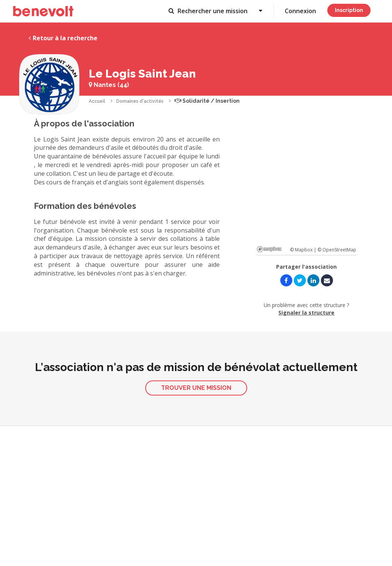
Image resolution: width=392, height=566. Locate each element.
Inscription (349, 10)
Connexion (300, 11)
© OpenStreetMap (337, 250)
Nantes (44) (109, 85)
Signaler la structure (306, 313)
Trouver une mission (196, 388)
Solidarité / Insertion (207, 101)
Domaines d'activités (140, 101)
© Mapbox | (304, 250)
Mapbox (269, 249)
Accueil (97, 101)
